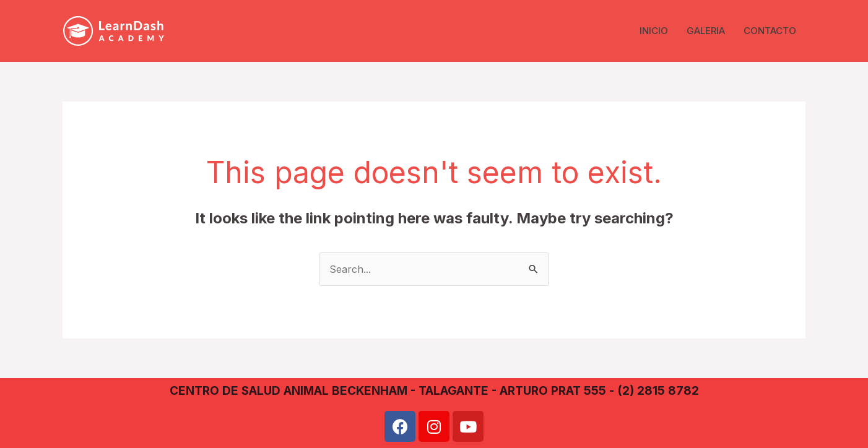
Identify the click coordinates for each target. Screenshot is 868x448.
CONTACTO (770, 31)
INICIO (654, 31)
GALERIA (706, 31)
